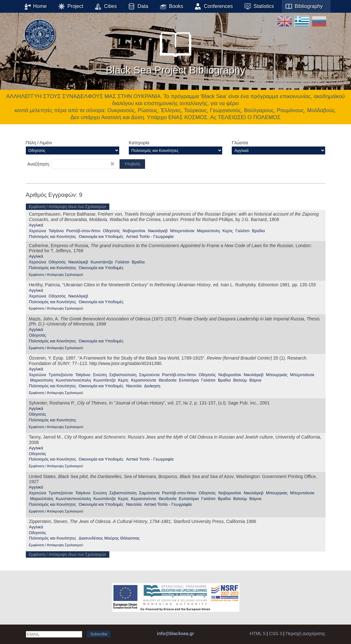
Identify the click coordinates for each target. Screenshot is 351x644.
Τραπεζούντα (61, 375)
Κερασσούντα (144, 380)
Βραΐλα (259, 231)
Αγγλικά (36, 225)
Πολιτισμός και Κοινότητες (53, 236)
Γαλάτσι (242, 231)
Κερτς (228, 231)
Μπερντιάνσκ (182, 231)
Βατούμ (240, 380)
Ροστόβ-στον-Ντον (83, 231)
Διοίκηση (152, 386)
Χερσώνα (38, 231)
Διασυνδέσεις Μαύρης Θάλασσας (109, 538)
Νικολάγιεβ (158, 231)
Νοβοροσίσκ (134, 231)
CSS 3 (275, 633)
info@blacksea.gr (175, 633)
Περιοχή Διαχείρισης (306, 633)
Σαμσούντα (149, 375)
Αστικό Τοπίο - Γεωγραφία (150, 236)
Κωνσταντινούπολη (73, 380)
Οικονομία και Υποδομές (101, 236)
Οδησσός (112, 231)
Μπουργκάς (277, 375)
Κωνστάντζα (102, 262)
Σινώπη (100, 375)
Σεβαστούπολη (123, 375)
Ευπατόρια (189, 380)
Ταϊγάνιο (56, 231)
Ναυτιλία (134, 386)
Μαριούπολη (208, 231)
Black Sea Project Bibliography (176, 51)
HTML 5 (257, 633)
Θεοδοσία (167, 380)
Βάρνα (255, 380)
